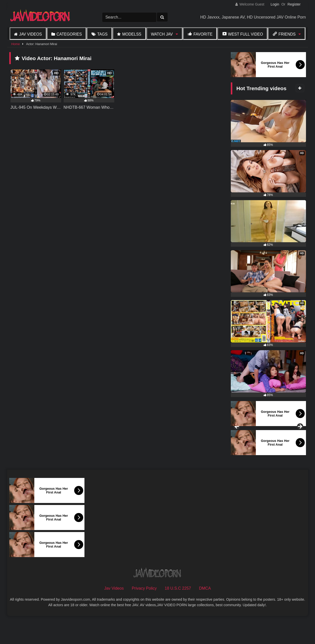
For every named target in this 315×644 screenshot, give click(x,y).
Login (275, 4)
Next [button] (300, 440)
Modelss (132, 34)
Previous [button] (237, 440)
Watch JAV (162, 34)
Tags (102, 34)
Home (16, 44)
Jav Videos (30, 34)
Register (294, 4)
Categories (69, 34)
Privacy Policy (144, 615)
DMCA (205, 615)
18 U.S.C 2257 (178, 615)
